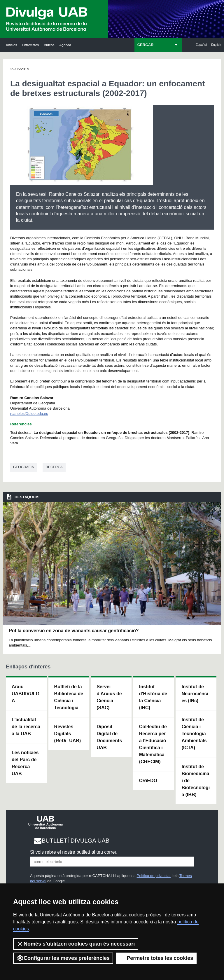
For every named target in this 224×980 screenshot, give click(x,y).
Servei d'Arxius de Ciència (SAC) (109, 697)
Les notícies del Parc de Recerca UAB (25, 763)
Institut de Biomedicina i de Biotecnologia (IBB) (196, 781)
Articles (11, 45)
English (216, 45)
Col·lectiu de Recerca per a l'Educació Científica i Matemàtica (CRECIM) (153, 744)
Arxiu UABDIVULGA (26, 694)
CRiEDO (148, 781)
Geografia (23, 467)
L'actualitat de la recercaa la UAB (26, 727)
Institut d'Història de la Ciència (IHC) (153, 697)
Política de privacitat (154, 876)
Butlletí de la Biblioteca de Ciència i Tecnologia (69, 697)
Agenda (65, 45)
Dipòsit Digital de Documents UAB (109, 737)
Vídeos (49, 45)
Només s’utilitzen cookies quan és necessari (76, 944)
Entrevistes (30, 45)
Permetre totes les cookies (156, 958)
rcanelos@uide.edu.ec (29, 414)
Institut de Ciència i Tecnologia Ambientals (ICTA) (194, 734)
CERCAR (146, 45)
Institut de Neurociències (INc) (195, 694)
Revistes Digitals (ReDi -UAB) (68, 734)
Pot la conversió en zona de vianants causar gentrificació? (74, 631)
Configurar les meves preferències (63, 958)
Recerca (54, 467)
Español (201, 45)
